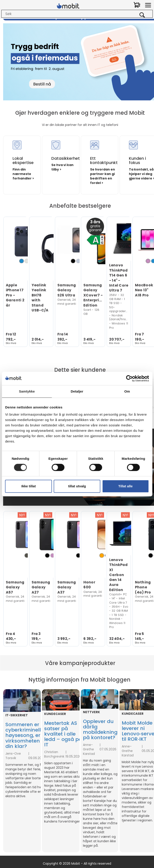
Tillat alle (126, 486)
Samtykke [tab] (27, 391)
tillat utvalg (77, 486)
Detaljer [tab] (77, 391)
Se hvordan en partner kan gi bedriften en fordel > (103, 176)
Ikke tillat (28, 486)
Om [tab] (127, 391)
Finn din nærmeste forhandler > (23, 174)
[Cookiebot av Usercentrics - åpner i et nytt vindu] (129, 378)
